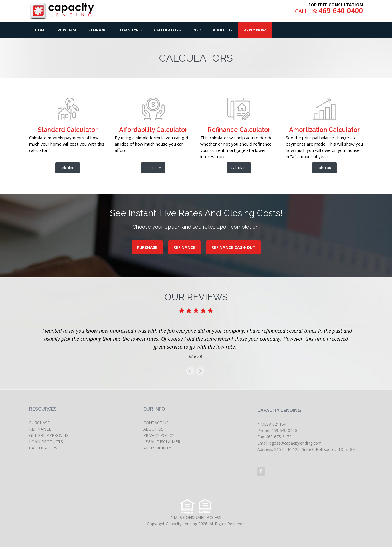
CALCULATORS (43, 448)
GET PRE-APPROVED (49, 435)
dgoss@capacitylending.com (295, 443)
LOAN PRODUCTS (46, 442)
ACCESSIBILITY (157, 448)
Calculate (68, 168)
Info (197, 30)
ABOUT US (153, 429)
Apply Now (255, 30)
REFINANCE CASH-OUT (234, 247)
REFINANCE (184, 247)
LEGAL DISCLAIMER (162, 442)
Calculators (167, 30)
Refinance (98, 30)
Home (41, 30)
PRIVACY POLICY (159, 435)
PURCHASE (147, 247)
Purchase (67, 30)
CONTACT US (156, 423)
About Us (223, 30)
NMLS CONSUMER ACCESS (196, 517)
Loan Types (131, 30)
